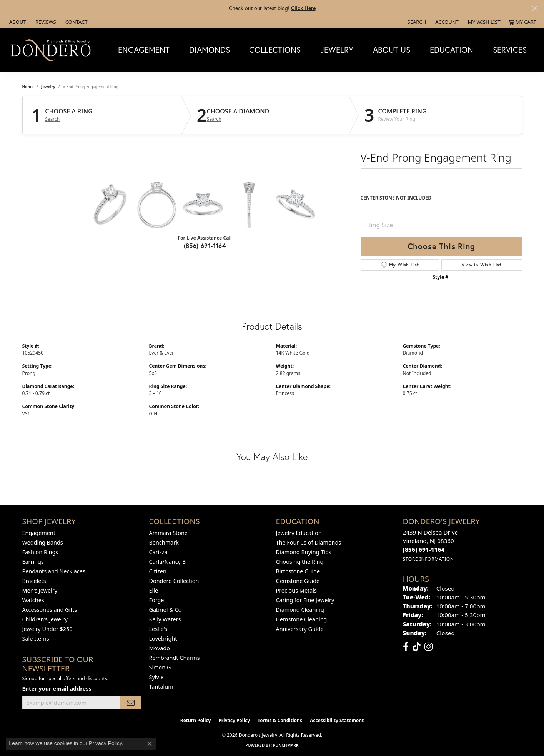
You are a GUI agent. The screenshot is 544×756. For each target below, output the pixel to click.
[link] (17, 22)
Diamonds (210, 50)
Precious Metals (296, 590)
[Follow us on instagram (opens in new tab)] (428, 647)
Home (28, 87)
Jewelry (337, 50)
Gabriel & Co (166, 610)
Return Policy (196, 720)
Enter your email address (57, 688)
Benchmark (164, 542)
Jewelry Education (299, 533)
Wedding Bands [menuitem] (43, 542)
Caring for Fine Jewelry (305, 600)
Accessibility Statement (337, 720)
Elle (154, 590)
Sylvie (156, 677)
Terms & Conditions (280, 720)
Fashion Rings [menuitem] (40, 552)
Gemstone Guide (298, 581)
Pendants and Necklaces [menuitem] (54, 571)
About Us (392, 50)
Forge (157, 600)
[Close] (535, 8)
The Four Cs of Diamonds (309, 542)
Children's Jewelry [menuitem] (45, 619)
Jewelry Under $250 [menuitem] (47, 629)
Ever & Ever (162, 353)
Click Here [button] (303, 8)
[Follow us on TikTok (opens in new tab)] (417, 647)
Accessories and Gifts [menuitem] (50, 610)
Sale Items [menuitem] (36, 639)
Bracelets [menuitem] (34, 581)
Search (52, 119)
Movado (160, 648)
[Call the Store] (424, 550)
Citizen (158, 571)
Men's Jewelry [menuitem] (40, 590)
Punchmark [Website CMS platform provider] (286, 745)
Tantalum (161, 687)
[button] (416, 22)
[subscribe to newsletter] (131, 703)
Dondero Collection (174, 581)
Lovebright (163, 639)
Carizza (158, 552)
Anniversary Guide (300, 629)
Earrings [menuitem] (33, 562)
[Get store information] (428, 559)
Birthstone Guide (298, 571)
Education (452, 50)
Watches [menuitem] (33, 600)
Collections (275, 50)
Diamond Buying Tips (304, 552)
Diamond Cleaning (300, 610)
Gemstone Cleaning (302, 619)
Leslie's (158, 629)
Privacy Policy (234, 720)
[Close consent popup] (150, 744)
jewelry (48, 87)
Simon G (160, 667)
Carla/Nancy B (168, 562)
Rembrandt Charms (175, 658)
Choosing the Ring (300, 562)
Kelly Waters (165, 619)
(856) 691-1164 (205, 246)
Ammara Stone (168, 533)
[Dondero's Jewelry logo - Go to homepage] (52, 50)
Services (510, 50)
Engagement (144, 50)
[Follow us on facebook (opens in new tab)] (406, 647)
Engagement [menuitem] (39, 533)
